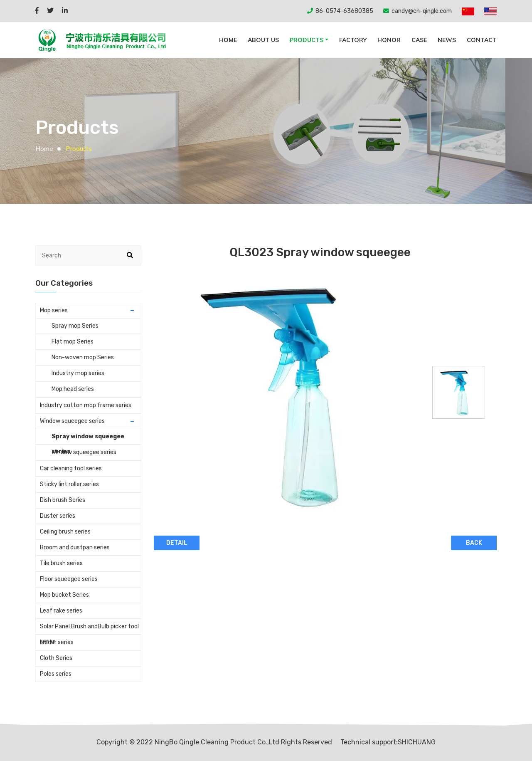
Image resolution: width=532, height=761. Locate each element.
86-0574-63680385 (344, 11)
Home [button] (228, 40)
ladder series (57, 642)
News (447, 40)
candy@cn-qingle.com (422, 11)
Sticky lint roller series (69, 484)
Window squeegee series (72, 421)
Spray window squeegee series (88, 439)
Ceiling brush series (65, 532)
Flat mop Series (73, 342)
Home (44, 149)
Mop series (54, 310)
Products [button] (307, 40)
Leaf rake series (61, 611)
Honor (389, 40)
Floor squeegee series (69, 579)
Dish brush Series (63, 500)
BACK (474, 543)
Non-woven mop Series (83, 357)
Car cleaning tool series (71, 468)
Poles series (56, 674)
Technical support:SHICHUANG (388, 742)
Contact (482, 40)
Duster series (58, 516)
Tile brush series (61, 563)
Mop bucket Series (64, 595)
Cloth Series (56, 658)
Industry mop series (78, 373)
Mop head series (73, 389)
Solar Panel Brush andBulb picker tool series (89, 629)
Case (419, 40)
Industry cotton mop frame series (86, 405)
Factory (353, 40)
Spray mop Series (75, 326)
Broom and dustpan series (75, 547)
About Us (263, 40)
